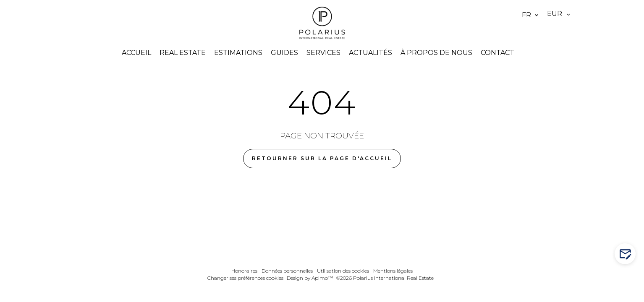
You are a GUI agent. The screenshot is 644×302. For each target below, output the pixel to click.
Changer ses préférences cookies (245, 278)
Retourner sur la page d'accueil (322, 158)
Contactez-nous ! (627, 254)
